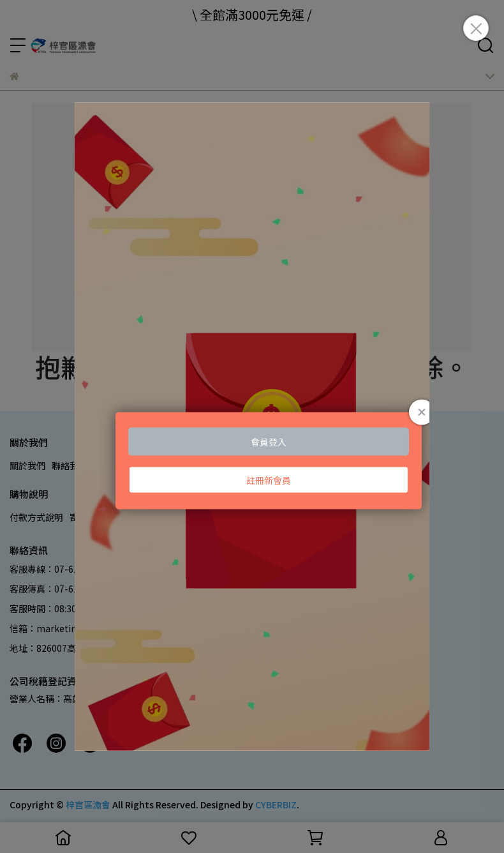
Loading (252, 426)
